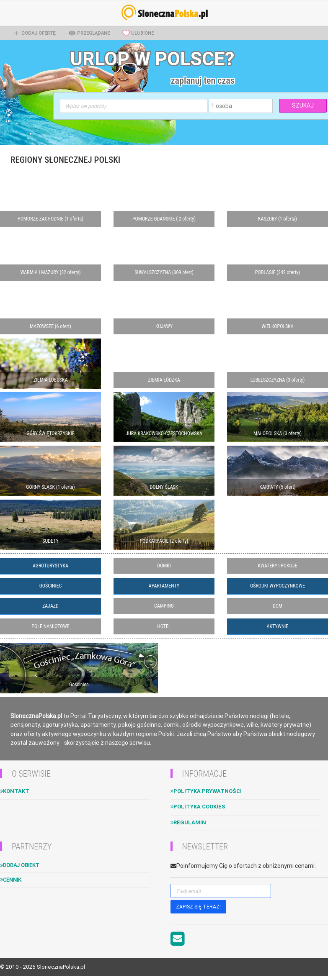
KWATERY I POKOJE (278, 566)
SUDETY (50, 541)
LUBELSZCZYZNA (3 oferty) (278, 380)
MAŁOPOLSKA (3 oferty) (278, 434)
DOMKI (164, 566)
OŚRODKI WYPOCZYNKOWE (278, 586)
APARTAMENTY (164, 586)
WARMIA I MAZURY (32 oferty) (50, 272)
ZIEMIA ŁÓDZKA (164, 380)
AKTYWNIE (278, 626)
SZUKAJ (303, 105)
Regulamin (188, 822)
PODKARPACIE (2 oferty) (164, 541)
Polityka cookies (198, 807)
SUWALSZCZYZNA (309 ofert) (164, 272)
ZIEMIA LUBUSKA (50, 380)
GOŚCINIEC (51, 586)
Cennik (11, 880)
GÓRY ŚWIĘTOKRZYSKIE (50, 434)
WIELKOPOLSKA (278, 326)
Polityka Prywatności (206, 791)
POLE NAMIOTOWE (50, 626)
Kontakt (15, 791)
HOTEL (164, 626)
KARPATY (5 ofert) (277, 487)
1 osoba (222, 106)
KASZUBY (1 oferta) (278, 219)
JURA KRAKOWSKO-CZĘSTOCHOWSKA (164, 434)
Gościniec (79, 685)
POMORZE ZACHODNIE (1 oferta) (50, 219)
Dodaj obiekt (20, 865)
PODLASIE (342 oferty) (278, 272)
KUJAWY (164, 326)
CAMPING (164, 606)
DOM (278, 606)
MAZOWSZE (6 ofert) (50, 326)
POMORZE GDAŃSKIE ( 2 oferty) (164, 219)
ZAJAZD (50, 606)
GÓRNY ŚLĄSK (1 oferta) (50, 487)
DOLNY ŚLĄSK (164, 487)
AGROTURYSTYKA (50, 566)
